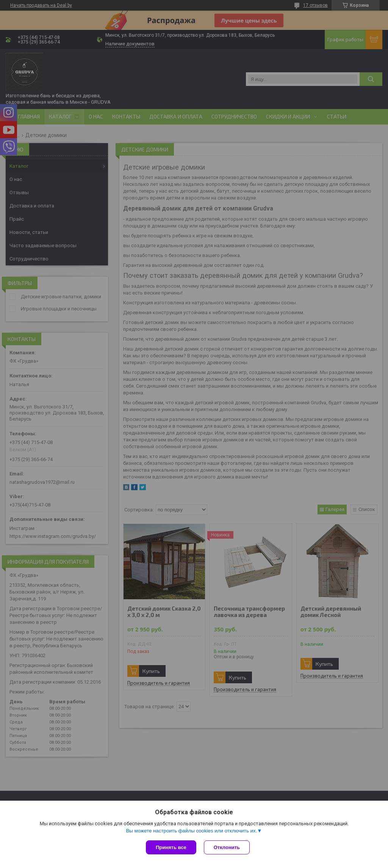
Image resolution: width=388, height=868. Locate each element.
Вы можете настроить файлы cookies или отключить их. (191, 831)
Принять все (171, 847)
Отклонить (227, 847)
